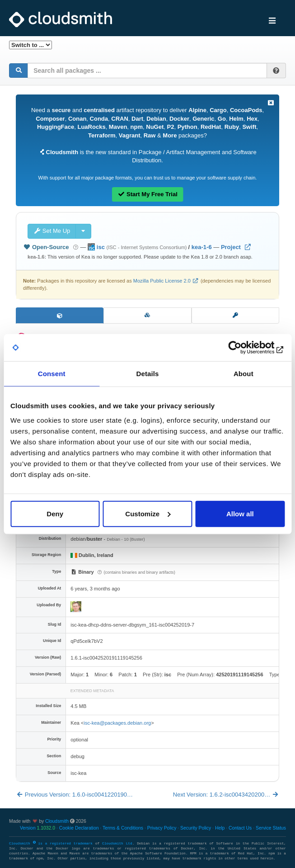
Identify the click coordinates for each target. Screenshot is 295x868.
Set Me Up (52, 231)
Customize (148, 513)
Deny (55, 513)
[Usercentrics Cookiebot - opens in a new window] (245, 348)
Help (220, 828)
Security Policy (196, 828)
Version (37, 828)
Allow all (240, 513)
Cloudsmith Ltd (117, 844)
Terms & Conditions (123, 828)
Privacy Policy (162, 828)
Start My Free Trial (147, 194)
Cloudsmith (57, 821)
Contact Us (240, 828)
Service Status (271, 828)
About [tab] (243, 374)
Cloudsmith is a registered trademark (52, 844)
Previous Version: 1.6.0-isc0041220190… (74, 795)
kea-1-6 (202, 247)
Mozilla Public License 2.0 (162, 281)
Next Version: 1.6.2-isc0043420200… (226, 795)
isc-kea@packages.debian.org (117, 723)
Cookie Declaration (79, 828)
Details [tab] (148, 374)
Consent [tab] (52, 374)
